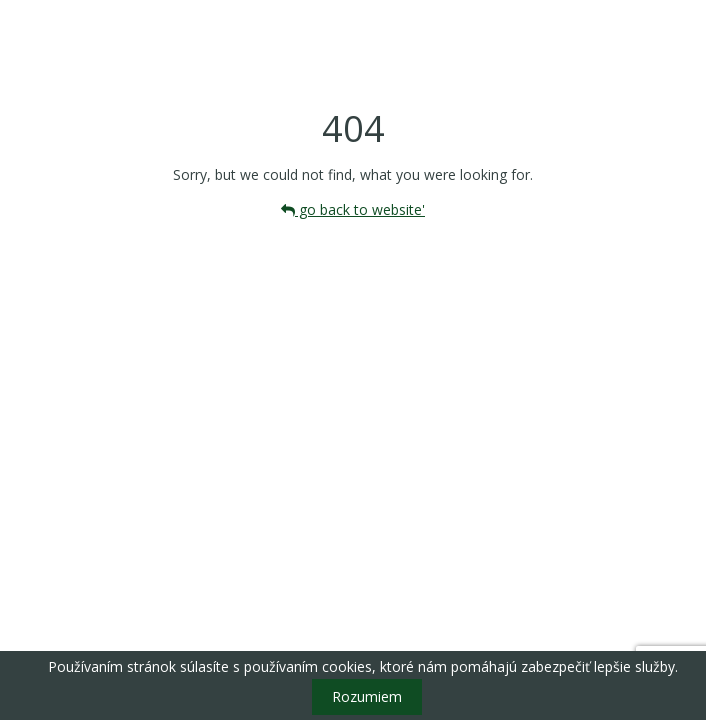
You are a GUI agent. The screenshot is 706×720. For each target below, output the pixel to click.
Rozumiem (367, 696)
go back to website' (353, 209)
